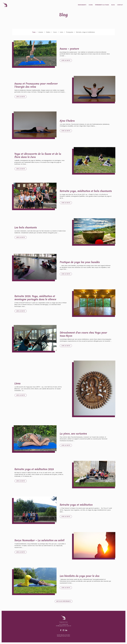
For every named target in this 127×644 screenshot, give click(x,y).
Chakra (48, 32)
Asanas (41, 32)
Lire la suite (66, 60)
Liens (62, 32)
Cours (91, 5)
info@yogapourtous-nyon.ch (64, 626)
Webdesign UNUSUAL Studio (63, 636)
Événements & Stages (102, 5)
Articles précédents (64, 601)
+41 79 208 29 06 (63, 624)
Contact (120, 5)
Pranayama (70, 32)
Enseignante (82, 5)
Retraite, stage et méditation (85, 32)
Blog (113, 5)
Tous (34, 32)
